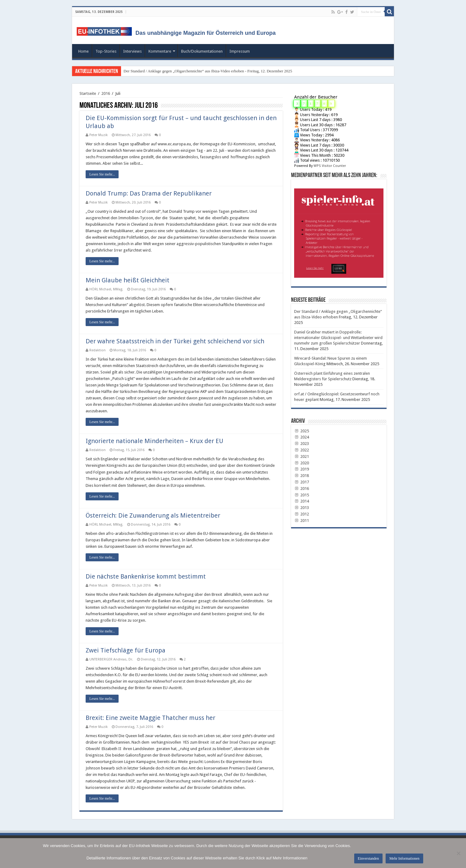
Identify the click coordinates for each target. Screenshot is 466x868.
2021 (302, 456)
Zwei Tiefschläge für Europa (126, 650)
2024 (302, 437)
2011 (302, 521)
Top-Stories (106, 51)
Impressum (240, 51)
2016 (106, 93)
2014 (302, 501)
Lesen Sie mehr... (102, 174)
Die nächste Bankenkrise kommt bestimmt (146, 576)
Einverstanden (369, 858)
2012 (302, 514)
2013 (302, 508)
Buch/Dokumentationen (202, 51)
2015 (302, 495)
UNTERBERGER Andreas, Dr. (111, 659)
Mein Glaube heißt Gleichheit (128, 280)
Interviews (132, 51)
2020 (302, 463)
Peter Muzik (99, 135)
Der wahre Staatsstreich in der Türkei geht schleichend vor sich (175, 341)
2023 (302, 444)
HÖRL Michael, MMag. (106, 289)
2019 (302, 469)
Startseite (88, 93)
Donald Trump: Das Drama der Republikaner (149, 193)
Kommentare (160, 51)
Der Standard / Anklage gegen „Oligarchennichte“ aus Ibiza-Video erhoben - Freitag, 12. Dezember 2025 (208, 71)
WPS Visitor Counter (330, 166)
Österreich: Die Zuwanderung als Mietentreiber (153, 515)
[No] (458, 853)
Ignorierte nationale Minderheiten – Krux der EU (154, 441)
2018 (302, 476)
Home (83, 51)
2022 (302, 450)
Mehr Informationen (404, 858)
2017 (302, 482)
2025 (302, 431)
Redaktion (97, 350)
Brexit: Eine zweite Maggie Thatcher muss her (150, 718)
